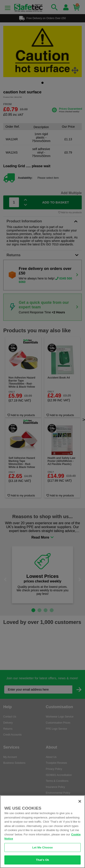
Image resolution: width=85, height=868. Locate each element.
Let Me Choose (42, 847)
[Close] (80, 801)
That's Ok (42, 860)
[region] (42, 832)
